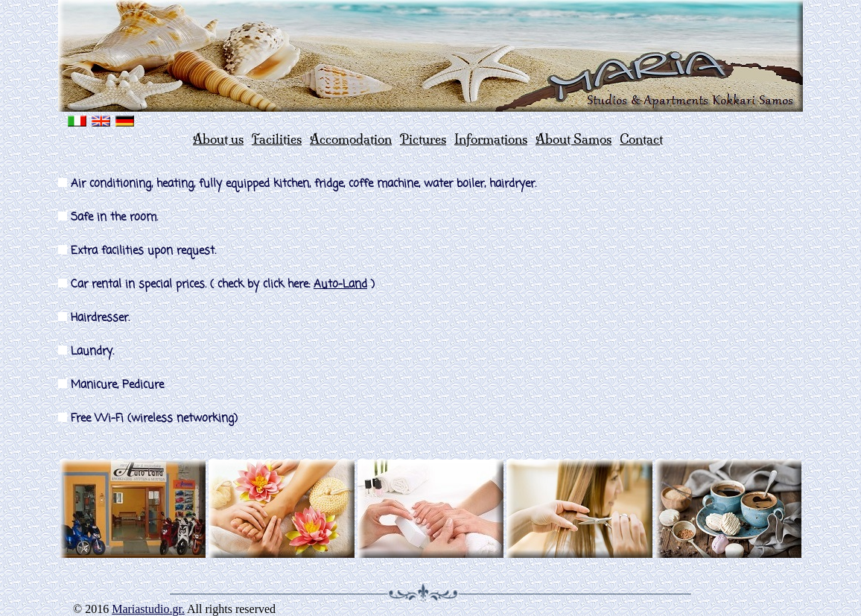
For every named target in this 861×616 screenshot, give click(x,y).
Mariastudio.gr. (148, 609)
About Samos (574, 139)
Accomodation (351, 139)
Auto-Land (340, 285)
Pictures (423, 139)
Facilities (277, 139)
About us (218, 139)
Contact (641, 139)
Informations (491, 139)
